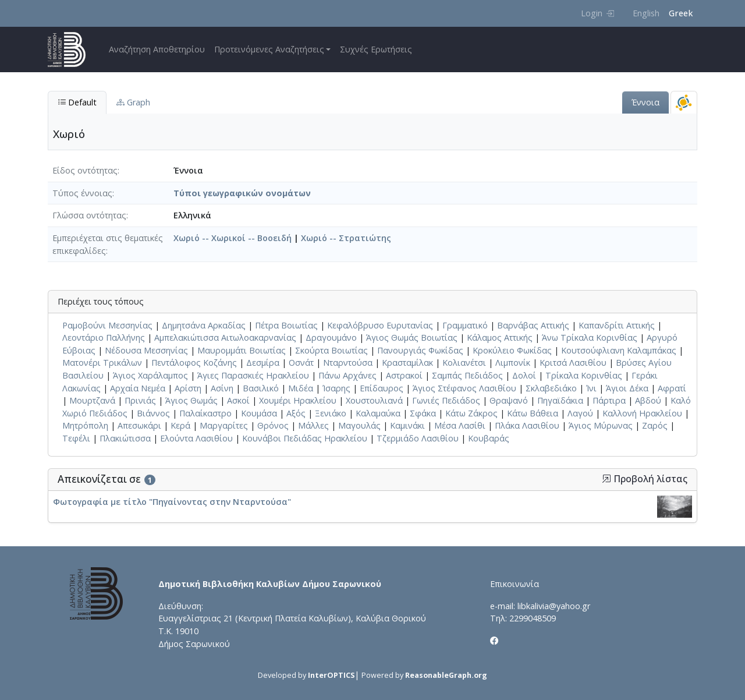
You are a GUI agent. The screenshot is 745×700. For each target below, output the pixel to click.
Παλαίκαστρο (205, 413)
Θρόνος (273, 425)
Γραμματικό (465, 325)
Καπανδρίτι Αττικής (617, 325)
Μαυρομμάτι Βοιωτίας (242, 350)
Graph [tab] (133, 102)
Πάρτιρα (609, 400)
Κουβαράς (489, 438)
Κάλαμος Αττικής (500, 337)
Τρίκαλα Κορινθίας (584, 375)
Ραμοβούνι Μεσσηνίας (107, 325)
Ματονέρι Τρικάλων (102, 363)
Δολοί (524, 375)
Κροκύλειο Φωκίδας (512, 350)
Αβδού (648, 400)
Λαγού (580, 413)
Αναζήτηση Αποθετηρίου (157, 49)
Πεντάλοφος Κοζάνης (194, 363)
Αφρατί (672, 388)
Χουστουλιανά (374, 400)
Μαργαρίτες (224, 425)
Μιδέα (301, 388)
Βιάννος (153, 413)
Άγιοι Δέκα (627, 388)
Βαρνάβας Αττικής (533, 325)
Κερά (180, 425)
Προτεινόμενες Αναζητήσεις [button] (269, 49)
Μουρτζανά (92, 400)
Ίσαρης (336, 388)
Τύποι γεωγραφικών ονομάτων (242, 193)
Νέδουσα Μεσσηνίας (146, 350)
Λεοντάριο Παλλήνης (104, 337)
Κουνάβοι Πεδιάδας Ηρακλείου (305, 438)
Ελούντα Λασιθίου (196, 438)
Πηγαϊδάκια (560, 400)
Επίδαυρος (382, 388)
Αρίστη (188, 388)
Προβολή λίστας (645, 479)
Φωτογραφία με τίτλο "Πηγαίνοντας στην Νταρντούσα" (172, 502)
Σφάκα (423, 413)
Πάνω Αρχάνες (347, 375)
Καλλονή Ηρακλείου (642, 413)
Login (597, 13)
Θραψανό (509, 400)
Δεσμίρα (263, 363)
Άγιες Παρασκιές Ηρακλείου (253, 375)
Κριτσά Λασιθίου (573, 363)
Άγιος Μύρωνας (601, 425)
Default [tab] (77, 102)
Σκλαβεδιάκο (551, 388)
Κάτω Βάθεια (533, 413)
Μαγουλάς (359, 425)
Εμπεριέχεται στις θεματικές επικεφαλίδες (108, 244)
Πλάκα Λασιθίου (527, 425)
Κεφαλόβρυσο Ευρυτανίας (380, 325)
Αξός (296, 413)
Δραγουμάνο (331, 337)
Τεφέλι (76, 438)
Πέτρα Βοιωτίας (286, 325)
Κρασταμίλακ (407, 363)
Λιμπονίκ (513, 363)
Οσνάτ (301, 363)
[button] (606, 479)
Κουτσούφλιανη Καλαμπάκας (619, 350)
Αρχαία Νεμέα (138, 388)
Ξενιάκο (331, 413)
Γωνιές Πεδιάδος (446, 400)
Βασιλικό (261, 388)
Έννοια (645, 102)
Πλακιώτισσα (125, 438)
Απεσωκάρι (139, 425)
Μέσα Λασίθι (460, 425)
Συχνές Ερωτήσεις (376, 49)
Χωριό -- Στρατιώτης (346, 238)
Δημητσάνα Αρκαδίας (204, 325)
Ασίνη (222, 388)
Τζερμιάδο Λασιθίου (418, 438)
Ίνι (591, 388)
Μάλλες (313, 425)
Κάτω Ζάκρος (471, 413)
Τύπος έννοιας (82, 193)
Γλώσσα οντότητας (89, 215)
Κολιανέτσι (464, 363)
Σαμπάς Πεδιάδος (467, 375)
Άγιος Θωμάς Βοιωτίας (412, 337)
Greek (681, 13)
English (646, 13)
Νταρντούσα (348, 363)
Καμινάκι (407, 425)
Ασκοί (238, 400)
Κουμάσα (259, 413)
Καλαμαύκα (378, 413)
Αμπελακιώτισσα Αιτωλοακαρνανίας (225, 337)
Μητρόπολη (85, 425)
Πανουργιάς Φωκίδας (420, 350)
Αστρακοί (404, 375)
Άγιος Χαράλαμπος (150, 375)
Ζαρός (655, 425)
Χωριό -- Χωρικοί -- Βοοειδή (233, 238)
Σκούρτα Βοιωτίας (331, 350)
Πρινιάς (140, 400)
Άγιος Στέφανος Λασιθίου (464, 388)
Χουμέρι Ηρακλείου (298, 400)
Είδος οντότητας (85, 170)
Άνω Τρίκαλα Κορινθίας (590, 337)
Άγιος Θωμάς (191, 400)
